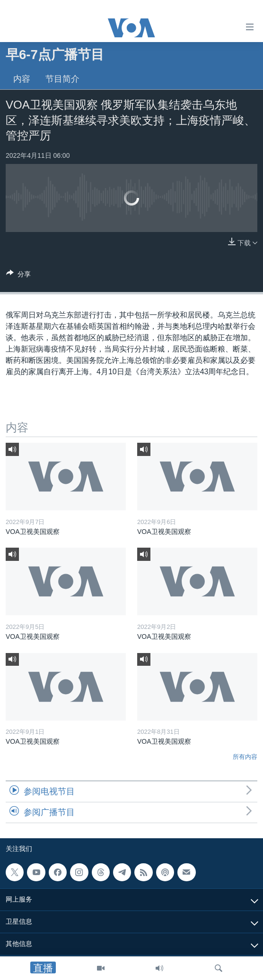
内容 (22, 79)
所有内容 (245, 757)
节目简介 (62, 79)
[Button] (18, 276)
